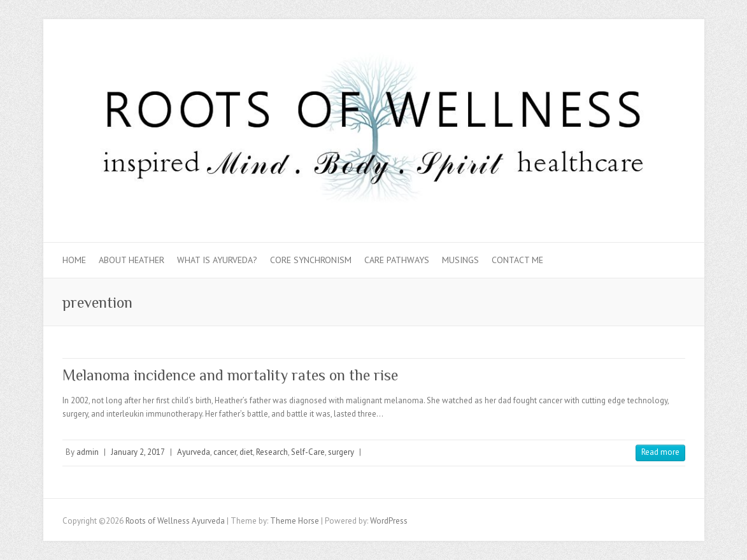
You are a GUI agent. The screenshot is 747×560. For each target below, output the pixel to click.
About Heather (132, 260)
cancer (225, 452)
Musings (460, 260)
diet (246, 452)
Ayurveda (194, 452)
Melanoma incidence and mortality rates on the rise (230, 375)
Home (74, 260)
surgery (341, 452)
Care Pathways (397, 260)
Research (272, 452)
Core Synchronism (311, 260)
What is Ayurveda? (217, 260)
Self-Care (308, 452)
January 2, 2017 (138, 452)
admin (88, 452)
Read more (660, 452)
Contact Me (517, 260)
